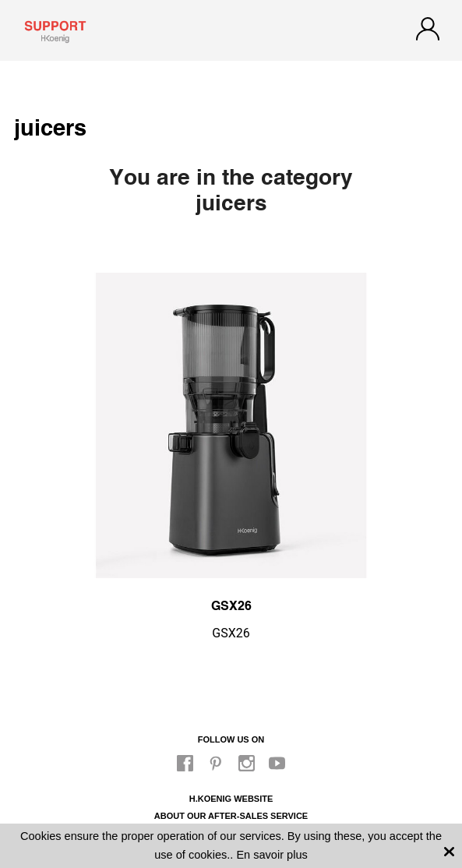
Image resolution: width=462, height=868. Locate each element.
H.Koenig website (231, 799)
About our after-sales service (231, 816)
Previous (49, 415)
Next (413, 415)
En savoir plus (272, 855)
